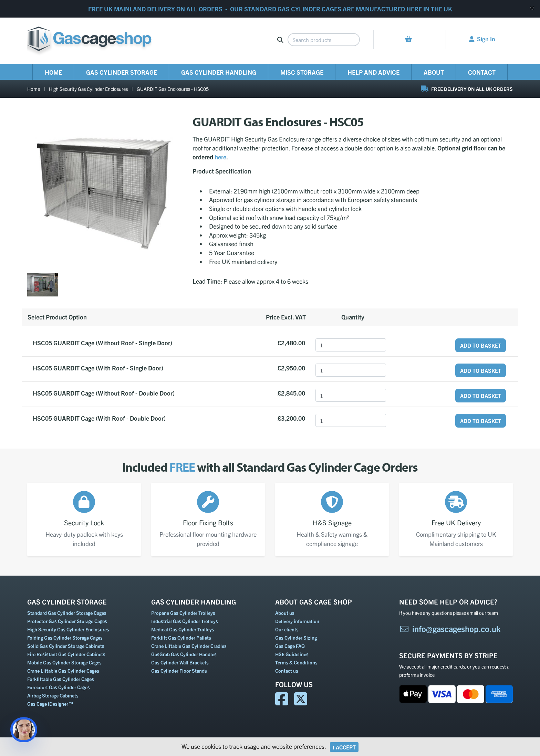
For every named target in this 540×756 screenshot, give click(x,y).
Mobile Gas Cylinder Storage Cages (64, 662)
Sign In (482, 39)
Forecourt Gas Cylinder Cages (59, 687)
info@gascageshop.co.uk (450, 629)
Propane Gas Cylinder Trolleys (183, 613)
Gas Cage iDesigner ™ (50, 704)
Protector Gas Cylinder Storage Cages (67, 621)
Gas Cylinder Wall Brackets (180, 662)
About (434, 72)
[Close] (532, 8)
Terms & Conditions (296, 662)
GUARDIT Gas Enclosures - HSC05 (173, 89)
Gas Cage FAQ (290, 646)
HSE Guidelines (292, 654)
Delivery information (297, 621)
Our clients (287, 629)
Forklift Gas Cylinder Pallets (181, 638)
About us (285, 613)
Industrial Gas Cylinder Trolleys (185, 621)
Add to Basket (481, 345)
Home (53, 72)
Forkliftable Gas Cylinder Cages (61, 679)
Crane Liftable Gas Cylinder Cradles (189, 646)
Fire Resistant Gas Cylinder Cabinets (66, 654)
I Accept (344, 747)
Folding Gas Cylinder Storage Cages (65, 638)
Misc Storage (302, 72)
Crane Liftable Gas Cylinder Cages (63, 671)
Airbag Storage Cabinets (53, 695)
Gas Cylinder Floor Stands (179, 671)
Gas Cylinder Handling (219, 72)
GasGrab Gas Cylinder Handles (184, 654)
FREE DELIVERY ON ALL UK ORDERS (467, 89)
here (220, 157)
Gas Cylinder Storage (122, 72)
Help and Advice (373, 72)
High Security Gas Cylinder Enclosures (88, 89)
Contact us (287, 671)
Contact (482, 72)
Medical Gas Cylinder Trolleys (183, 629)
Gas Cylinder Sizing (296, 638)
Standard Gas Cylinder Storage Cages (67, 613)
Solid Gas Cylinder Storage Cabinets (66, 646)
